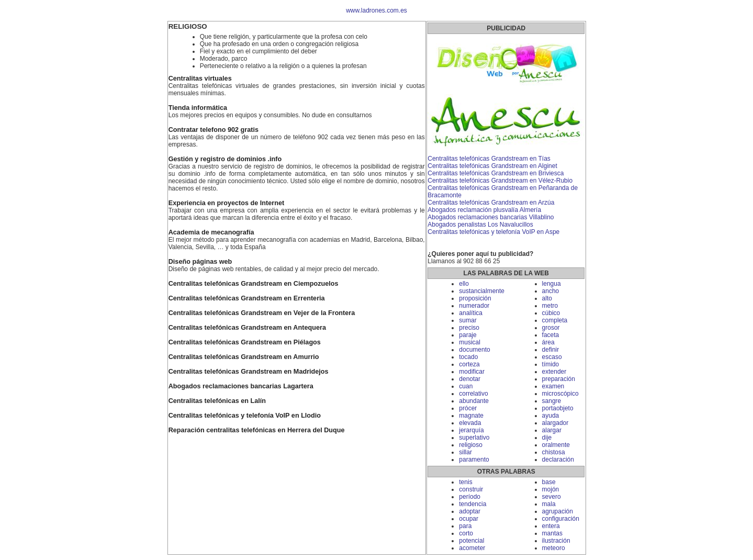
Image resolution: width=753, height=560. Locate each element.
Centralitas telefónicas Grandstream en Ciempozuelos (254, 284)
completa (555, 320)
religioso (471, 445)
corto (466, 533)
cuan (466, 386)
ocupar (469, 519)
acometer (472, 548)
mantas (552, 533)
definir (551, 350)
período (470, 497)
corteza (469, 364)
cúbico (551, 313)
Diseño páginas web (200, 262)
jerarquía (471, 430)
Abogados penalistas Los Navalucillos (480, 225)
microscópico (560, 394)
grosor (551, 328)
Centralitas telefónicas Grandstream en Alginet (492, 166)
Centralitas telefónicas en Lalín (217, 401)
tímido (551, 364)
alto (547, 298)
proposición (475, 298)
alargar (552, 430)
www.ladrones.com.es (376, 10)
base (549, 482)
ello (464, 284)
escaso (552, 357)
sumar (468, 320)
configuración (561, 519)
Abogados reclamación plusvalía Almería (484, 210)
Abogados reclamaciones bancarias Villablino (491, 217)
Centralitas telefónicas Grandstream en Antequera (247, 328)
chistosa (554, 452)
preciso (469, 328)
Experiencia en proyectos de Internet (227, 203)
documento (474, 350)
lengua (552, 284)
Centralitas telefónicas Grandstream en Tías (489, 159)
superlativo (474, 438)
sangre (552, 401)
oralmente (556, 445)
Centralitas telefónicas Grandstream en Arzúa (491, 203)
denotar (470, 379)
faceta (551, 335)
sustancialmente (482, 291)
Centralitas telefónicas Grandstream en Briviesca (496, 173)
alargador (555, 423)
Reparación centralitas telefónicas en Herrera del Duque (257, 430)
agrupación (558, 511)
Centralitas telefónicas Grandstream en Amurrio (244, 357)
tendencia (473, 504)
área (548, 342)
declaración (558, 460)
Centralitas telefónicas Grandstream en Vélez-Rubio (500, 181)
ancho (551, 291)
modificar (472, 372)
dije (547, 438)
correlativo (473, 394)
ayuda (551, 416)
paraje (468, 335)
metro (550, 306)
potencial (471, 541)
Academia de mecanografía (211, 232)
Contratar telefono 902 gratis (213, 130)
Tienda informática (198, 108)
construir (471, 489)
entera (551, 526)
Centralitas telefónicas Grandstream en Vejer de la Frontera (262, 313)
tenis (465, 482)
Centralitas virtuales (200, 79)
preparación (559, 379)
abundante (474, 401)
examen (553, 386)
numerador (474, 306)
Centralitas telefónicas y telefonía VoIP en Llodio (245, 416)
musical (470, 342)
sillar (465, 452)
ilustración (556, 541)
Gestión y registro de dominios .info (225, 159)
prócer (468, 408)
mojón (551, 489)
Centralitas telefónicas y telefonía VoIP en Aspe (493, 232)
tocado (468, 357)
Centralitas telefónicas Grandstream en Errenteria (247, 298)
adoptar (470, 511)
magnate (471, 416)
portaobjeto (558, 408)
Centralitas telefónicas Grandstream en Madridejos (249, 372)
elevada (470, 423)
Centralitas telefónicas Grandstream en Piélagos (245, 342)
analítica (471, 313)
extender (554, 372)
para (465, 526)
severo (552, 497)
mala (549, 504)
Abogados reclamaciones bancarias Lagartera (241, 386)
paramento (474, 460)
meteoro (554, 548)
